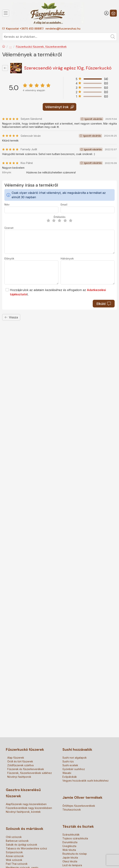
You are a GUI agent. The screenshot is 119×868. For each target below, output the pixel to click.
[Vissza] (5, 68)
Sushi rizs (68, 761)
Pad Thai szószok (17, 864)
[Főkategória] (4, 47)
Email (64, 205)
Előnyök (9, 258)
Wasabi (67, 773)
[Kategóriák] (6, 13)
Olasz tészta (70, 861)
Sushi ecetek (70, 765)
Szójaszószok (14, 852)
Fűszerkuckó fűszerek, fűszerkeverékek (41, 47)
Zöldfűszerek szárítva (20, 765)
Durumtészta (70, 842)
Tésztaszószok (72, 810)
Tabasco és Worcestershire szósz (26, 848)
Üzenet (9, 228)
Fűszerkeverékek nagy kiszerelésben (29, 808)
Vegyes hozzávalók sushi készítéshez (86, 781)
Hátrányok (67, 258)
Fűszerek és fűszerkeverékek (10, 47)
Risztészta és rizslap (75, 854)
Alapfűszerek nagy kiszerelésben (26, 804)
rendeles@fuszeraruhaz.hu (63, 29)
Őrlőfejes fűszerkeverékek (79, 806)
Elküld (104, 304)
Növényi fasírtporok (19, 777)
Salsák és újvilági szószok (22, 845)
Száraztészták (71, 835)
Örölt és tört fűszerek (20, 761)
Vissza (11, 317)
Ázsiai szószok (15, 856)
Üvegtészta (69, 846)
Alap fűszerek (16, 758)
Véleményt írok (59, 107)
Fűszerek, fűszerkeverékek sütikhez (30, 773)
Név (7, 205)
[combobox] (59, 37)
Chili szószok (14, 837)
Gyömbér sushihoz (74, 769)
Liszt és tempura (72, 865)
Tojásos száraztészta (75, 838)
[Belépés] (106, 13)
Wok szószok (14, 860)
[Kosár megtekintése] (113, 13)
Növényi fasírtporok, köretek (23, 812)
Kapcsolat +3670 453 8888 (23, 29)
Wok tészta (69, 850)
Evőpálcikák (70, 777)
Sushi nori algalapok (75, 758)
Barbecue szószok (17, 841)
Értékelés (60, 217)
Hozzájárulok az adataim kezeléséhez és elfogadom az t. (58, 292)
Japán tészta (70, 858)
